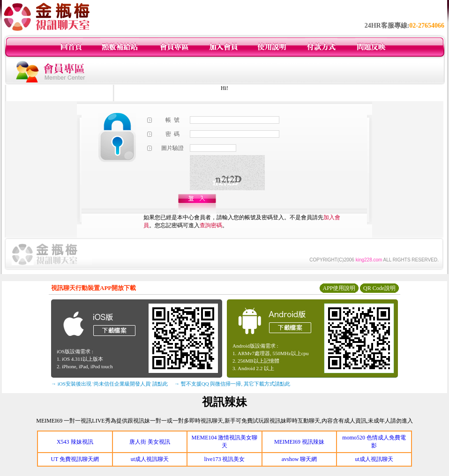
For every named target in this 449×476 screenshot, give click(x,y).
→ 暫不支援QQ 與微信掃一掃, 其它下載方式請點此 (232, 384)
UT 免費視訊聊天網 (75, 459)
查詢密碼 (211, 225)
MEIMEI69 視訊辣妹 (299, 442)
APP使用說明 (339, 288)
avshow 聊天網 (299, 459)
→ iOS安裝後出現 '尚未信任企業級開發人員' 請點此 (109, 384)
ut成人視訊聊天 (150, 459)
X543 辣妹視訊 (75, 442)
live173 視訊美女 (224, 459)
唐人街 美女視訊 (150, 442)
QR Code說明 (379, 288)
